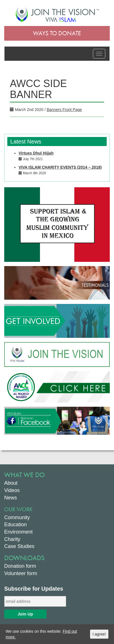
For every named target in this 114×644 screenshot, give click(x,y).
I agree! (99, 634)
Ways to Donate (57, 33)
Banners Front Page (64, 110)
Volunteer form (21, 573)
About (11, 483)
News (11, 498)
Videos (12, 490)
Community (17, 517)
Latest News (25, 142)
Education (15, 525)
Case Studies (19, 546)
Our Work (18, 509)
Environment (18, 532)
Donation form (20, 566)
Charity (12, 539)
